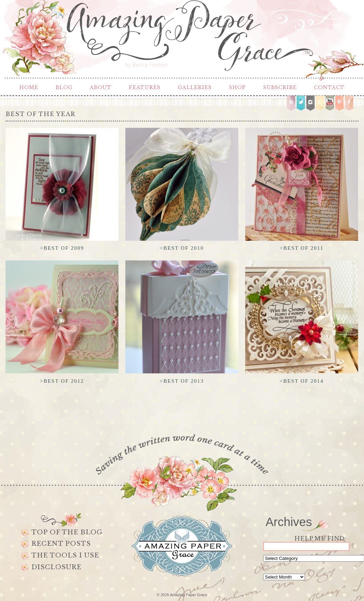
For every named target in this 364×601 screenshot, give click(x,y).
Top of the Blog (67, 532)
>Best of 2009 (62, 248)
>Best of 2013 (182, 381)
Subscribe (280, 87)
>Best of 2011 (302, 248)
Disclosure (56, 567)
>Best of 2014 (302, 381)
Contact (329, 87)
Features (145, 87)
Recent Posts (61, 544)
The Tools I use (65, 555)
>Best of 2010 (182, 248)
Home (29, 87)
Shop (237, 87)
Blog (64, 87)
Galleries (195, 87)
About (101, 87)
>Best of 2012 (62, 381)
